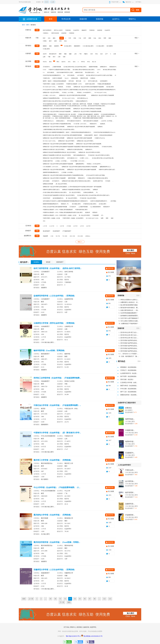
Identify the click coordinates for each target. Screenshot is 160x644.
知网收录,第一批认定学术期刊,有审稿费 (54, 138)
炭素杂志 (128, 408)
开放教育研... (130, 515)
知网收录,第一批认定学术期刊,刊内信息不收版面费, (57, 111)
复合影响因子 (47, 231)
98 (95, 599)
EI (115, 75)
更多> (138, 295)
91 (60, 599)
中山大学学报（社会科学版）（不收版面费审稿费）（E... (57, 487)
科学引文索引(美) (93, 81)
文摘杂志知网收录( (88, 192)
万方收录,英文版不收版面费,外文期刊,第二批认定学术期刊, (59, 195)
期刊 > (29, 25)
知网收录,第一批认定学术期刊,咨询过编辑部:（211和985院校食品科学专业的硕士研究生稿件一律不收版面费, (72, 187)
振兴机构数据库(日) (58, 198)
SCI (85, 81)
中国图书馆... (130, 430)
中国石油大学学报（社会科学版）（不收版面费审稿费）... (57, 405)
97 (90, 599)
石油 (65, 41)
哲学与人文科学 (58, 30)
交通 (55, 41)
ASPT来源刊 (80, 75)
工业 (80, 38)
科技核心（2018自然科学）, (85, 92)
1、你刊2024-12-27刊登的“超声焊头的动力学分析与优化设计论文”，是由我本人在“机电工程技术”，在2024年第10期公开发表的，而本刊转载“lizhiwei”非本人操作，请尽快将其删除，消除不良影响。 (129, 354)
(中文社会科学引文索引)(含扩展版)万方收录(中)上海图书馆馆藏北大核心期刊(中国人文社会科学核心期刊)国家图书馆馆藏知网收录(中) (79, 90)
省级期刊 (57, 46)
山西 (44, 57)
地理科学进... (130, 442)
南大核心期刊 (110, 87)
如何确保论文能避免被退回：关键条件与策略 (129, 316)
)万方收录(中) (56, 181)
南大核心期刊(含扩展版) (109, 70)
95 (80, 599)
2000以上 (88, 236)
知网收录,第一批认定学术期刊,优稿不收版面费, (89, 144)
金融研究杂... (130, 504)
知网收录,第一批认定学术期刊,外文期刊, (89, 152)
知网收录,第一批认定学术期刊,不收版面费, (103, 95)
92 (65, 599)
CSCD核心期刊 (100, 46)
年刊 (88, 62)
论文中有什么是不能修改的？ (129, 318)
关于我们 (138, 2)
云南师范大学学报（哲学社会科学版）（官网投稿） (55, 323)
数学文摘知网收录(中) (79, 155)
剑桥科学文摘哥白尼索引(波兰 (107, 170)
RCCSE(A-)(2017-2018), (68, 98)
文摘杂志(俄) (74, 78)
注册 (53, 2)
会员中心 (116, 19)
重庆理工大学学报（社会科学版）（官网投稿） (53, 460)
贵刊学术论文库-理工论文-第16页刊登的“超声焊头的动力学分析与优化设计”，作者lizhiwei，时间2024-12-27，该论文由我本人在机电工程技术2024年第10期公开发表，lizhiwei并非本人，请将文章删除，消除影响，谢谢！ (129, 332)
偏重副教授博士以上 (105, 167)
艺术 (70, 38)
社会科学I (107, 30)
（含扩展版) (113, 201)
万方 (44, 221)
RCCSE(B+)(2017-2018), (49, 87)
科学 (85, 38)
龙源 (112, 218)
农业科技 (64, 33)
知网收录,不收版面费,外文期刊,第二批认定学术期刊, (57, 155)
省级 (50, 46)
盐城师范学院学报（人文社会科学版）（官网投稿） (55, 296)
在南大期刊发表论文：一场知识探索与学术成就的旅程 (129, 310)
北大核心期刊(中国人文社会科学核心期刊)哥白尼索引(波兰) (93, 195)
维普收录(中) (113, 67)
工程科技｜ (46, 33)
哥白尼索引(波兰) (90, 72)
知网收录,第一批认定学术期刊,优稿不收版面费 (79, 138)
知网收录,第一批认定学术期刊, (51, 92)
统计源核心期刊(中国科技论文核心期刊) (84, 70)
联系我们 (80, 627)
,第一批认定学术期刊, (75, 192)
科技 (75, 38)
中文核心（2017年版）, (68, 92)
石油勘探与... (130, 453)
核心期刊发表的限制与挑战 (128, 305)
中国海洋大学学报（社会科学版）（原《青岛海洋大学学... (57, 433)
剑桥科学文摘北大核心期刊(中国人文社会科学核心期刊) (58, 101)
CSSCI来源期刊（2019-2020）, (51, 167)
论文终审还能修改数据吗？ (128, 313)
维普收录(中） (94, 124)
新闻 (90, 38)
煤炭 (110, 38)
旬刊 (74, 62)
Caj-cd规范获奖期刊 (95, 207)
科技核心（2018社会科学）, (94, 164)
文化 (49, 38)
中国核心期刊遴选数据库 (104, 84)
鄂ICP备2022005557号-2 (74, 636)
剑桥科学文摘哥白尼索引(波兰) (51, 190)
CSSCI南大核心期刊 (88, 46)
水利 (60, 41)
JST (98, 72)
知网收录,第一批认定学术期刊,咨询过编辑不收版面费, (82, 170)
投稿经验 (100, 19)
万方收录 (108, 181)
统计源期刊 (110, 46)
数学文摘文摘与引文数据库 (91, 121)
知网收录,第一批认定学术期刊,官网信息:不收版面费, (87, 109)
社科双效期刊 (104, 81)
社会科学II (76, 30)
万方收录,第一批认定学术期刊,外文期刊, (99, 155)
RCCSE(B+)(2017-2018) (92, 218)
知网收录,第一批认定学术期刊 (66, 141)
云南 (115, 54)
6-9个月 (75, 226)
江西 (59, 57)
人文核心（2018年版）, (61, 161)
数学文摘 (79, 81)
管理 (105, 38)
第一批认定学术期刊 (84, 215)
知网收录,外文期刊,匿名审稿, (75, 150)
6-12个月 (52, 226)
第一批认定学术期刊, (72, 198)
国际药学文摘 (84, 78)
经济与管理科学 (47, 30)
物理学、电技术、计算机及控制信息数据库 (54, 81)
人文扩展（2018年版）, (107, 121)
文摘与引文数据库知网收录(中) (99, 201)
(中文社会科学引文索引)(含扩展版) (96, 175)
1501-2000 (80, 236)
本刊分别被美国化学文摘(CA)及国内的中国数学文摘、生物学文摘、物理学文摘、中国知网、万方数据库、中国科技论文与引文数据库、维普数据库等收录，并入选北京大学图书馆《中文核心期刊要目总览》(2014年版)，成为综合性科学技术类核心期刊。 (80, 105)
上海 (75, 54)
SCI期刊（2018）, (85, 158)
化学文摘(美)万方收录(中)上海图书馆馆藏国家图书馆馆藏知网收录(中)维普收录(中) (65, 201)
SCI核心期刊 (46, 49)
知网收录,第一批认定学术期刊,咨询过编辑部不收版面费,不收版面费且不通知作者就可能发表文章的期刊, (71, 147)
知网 (102, 218)
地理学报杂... (130, 419)
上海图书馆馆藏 (57, 67)
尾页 (69, 602)
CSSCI (99, 70)
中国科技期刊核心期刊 (81, 210)
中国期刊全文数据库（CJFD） (74, 84)
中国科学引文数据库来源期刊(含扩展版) (59, 70)
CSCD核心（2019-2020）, (50, 95)
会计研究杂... (130, 481)
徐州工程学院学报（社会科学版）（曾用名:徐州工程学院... (58, 268)
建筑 (54, 38)
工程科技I (72, 33)
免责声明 (93, 627)
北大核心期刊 (68, 46)
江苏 (91, 54)
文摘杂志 (93, 78)
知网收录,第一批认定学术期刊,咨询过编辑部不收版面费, (58, 164)
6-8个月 (88, 226)
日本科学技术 (47, 198)
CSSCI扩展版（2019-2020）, (78, 161)
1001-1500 (72, 236)
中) (97, 192)
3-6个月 (62, 226)
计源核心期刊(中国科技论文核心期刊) (98, 178)
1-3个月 (45, 226)
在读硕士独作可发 (48, 161)
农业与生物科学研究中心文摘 (65, 72)
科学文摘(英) (71, 75)
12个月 (82, 226)
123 (110, 599)
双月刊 (63, 62)
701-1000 (65, 236)
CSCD (44, 70)
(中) (102, 215)
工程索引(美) (46, 78)
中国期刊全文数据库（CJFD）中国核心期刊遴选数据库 (58, 210)
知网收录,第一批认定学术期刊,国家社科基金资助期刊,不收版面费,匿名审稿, (63, 175)
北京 (101, 54)
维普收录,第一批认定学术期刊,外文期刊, (54, 158)
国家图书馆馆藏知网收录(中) (51, 204)
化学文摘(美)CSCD (72, 158)
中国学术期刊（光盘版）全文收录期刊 (53, 84)
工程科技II (68, 30)
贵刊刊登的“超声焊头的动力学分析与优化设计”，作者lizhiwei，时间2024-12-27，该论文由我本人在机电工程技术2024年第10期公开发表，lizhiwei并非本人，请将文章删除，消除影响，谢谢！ (129, 340)
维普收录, (61, 87)
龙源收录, (103, 124)
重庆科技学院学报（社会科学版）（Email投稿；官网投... (57, 542)
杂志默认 (36, 262)
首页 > (24, 25)
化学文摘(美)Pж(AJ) (83, 98)
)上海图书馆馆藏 (83, 207)
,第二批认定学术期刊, (61, 184)
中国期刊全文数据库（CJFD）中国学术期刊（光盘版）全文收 (60, 215)
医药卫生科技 (55, 33)
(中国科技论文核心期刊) (90, 204)
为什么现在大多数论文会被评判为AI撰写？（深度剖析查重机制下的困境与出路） (129, 321)
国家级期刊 (77, 46)
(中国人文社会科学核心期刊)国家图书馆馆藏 (55, 207)
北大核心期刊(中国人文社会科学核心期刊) (75, 67)
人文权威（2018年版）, (68, 172)
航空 (50, 41)
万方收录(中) (46, 67)
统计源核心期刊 (76, 204)
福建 (70, 54)
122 (104, 599)
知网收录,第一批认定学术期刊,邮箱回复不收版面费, (57, 109)
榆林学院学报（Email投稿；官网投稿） (50, 351)
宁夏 (49, 57)
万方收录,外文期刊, (107, 147)
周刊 (50, 62)
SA (64, 75)
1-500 (52, 236)
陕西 (60, 54)
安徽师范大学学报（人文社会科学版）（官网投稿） (55, 570)
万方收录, (68, 87)
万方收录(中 (73, 207)
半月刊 (45, 62)
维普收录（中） (65, 204)
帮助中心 (132, 19)
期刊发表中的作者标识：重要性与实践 (129, 308)
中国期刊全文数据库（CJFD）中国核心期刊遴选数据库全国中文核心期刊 (63, 212)
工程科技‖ (92, 30)
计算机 (45, 41)
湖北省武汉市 (53, 54)
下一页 (62, 602)
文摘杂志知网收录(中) (82, 101)
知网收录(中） (89, 150)
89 (51, 599)
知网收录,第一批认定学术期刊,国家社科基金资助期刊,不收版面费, (79, 167)
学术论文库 (66, 19)
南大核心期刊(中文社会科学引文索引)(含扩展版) (99, 75)
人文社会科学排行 (124, 465)
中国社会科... (130, 470)
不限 (37, 30)
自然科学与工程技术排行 (127, 403)
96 (85, 599)
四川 (54, 57)
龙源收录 (87, 212)
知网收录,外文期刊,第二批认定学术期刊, (54, 150)
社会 (95, 38)
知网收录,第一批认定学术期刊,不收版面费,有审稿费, (87, 111)
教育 (62, 38)
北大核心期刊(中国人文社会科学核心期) (103, 158)
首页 (51, 19)
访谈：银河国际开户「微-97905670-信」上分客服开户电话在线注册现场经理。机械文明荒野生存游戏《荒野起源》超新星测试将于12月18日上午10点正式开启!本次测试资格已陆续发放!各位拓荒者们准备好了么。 (129, 356)
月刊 (69, 62)
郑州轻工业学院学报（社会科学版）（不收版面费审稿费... (57, 378)
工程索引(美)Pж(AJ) (48, 121)
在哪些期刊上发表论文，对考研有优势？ (129, 302)
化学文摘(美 (46, 181)
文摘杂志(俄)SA (60, 121)
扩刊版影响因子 (67, 231)
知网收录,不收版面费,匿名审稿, (51, 98)
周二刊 (94, 62)
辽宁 (106, 54)
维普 (107, 218)
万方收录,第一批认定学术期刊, (88, 198)
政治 (100, 38)
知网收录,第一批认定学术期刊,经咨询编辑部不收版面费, (89, 87)
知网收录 (95, 190)
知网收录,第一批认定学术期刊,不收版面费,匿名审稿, (57, 124)
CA (44, 72)
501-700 (58, 236)
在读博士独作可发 (98, 181)
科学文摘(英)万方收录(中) (74, 121)
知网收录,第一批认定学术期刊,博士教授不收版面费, (81, 127)
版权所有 (87, 627)
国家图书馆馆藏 (93, 67)
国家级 (45, 46)
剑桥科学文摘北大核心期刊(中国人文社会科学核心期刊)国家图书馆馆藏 (62, 135)
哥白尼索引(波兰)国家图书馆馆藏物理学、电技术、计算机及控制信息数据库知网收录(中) (67, 132)
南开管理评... (130, 493)
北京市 (45, 54)
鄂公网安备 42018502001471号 (93, 636)
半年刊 (83, 62)
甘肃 (64, 57)
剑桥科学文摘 (79, 72)
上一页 (31, 599)
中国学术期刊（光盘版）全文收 (51, 218)
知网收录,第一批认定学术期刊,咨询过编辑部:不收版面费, (58, 144)
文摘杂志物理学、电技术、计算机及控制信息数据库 (98, 135)
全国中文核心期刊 (90, 84)
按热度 (48, 262)
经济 (44, 38)
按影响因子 (60, 262)
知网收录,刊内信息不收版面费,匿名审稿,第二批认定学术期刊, (59, 152)
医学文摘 (71, 81)
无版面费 (45, 236)
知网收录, (100, 127)
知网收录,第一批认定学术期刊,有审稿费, (54, 127)
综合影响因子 (56, 231)
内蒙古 (86, 54)
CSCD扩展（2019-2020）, (80, 124)
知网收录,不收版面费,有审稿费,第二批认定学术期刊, (76, 190)
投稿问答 (83, 19)
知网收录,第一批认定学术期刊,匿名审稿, (54, 170)
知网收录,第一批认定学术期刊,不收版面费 (54, 178)
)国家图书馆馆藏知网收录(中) (51, 172)
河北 (96, 54)
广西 (80, 54)
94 (75, 599)
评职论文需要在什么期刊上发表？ (129, 300)
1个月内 (69, 226)
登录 (47, 2)
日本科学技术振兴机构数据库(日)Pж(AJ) (104, 132)
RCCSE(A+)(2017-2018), (49, 141)
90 (55, 599)
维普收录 (95, 212)
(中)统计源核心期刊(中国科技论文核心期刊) (55, 192)
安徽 (65, 54)
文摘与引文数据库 (57, 78)
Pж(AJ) (67, 78)
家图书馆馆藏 (72, 178)
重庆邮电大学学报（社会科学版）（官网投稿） (53, 515)
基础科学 (84, 30)
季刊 (58, 62)
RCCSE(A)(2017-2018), (101, 92)
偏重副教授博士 (80, 164)
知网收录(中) (103, 67)
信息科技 (100, 30)
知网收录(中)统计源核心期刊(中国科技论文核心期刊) (76, 181)
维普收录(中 (107, 207)
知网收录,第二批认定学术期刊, (85, 141)
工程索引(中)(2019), (100, 138)
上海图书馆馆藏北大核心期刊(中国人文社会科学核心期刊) (59, 129)
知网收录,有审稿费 (48, 184)
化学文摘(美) (51, 72)
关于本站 (67, 627)
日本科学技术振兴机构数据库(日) (52, 75)
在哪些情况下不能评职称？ (128, 324)
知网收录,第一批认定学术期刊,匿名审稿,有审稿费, (73, 95)
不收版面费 (96, 215)
